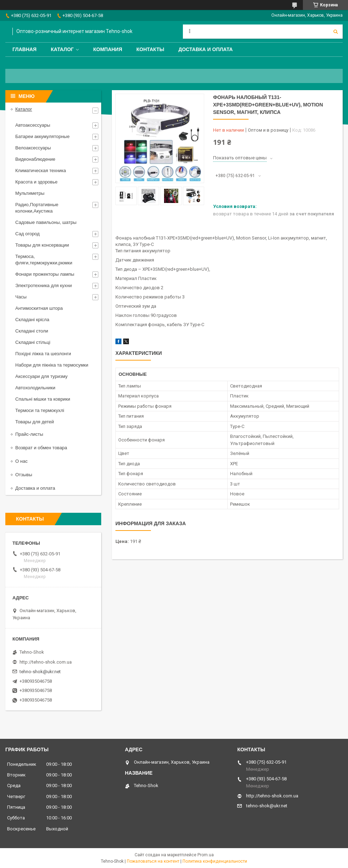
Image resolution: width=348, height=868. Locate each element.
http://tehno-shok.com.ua (46, 662)
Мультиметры (30, 193)
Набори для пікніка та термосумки (52, 365)
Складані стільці (33, 342)
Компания (108, 49)
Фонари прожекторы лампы (45, 274)
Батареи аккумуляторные (42, 136)
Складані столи (32, 331)
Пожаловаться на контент (153, 861)
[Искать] (336, 32)
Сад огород (28, 234)
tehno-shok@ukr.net (40, 672)
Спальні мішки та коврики (43, 399)
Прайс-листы (29, 434)
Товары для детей (35, 422)
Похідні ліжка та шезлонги (43, 354)
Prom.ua (206, 855)
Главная (25, 49)
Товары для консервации (42, 245)
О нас (21, 461)
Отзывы (24, 475)
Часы (21, 297)
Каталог (62, 49)
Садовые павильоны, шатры (46, 222)
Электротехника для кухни (43, 285)
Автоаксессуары (33, 125)
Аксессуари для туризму (41, 376)
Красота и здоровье (36, 182)
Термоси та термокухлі (40, 410)
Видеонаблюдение (35, 159)
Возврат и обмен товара (41, 448)
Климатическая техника (41, 171)
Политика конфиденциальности (215, 861)
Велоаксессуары (33, 148)
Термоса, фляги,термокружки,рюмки (44, 260)
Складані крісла (32, 320)
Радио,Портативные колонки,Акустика (37, 208)
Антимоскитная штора (39, 308)
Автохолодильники (35, 388)
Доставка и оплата (205, 49)
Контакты (150, 49)
